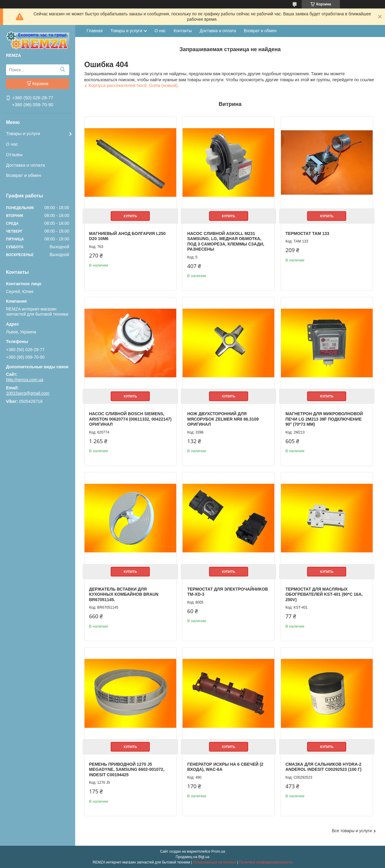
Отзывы (14, 154)
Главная (95, 31)
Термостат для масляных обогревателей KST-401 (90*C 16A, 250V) (324, 594)
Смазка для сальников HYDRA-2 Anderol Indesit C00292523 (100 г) (323, 767)
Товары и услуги (23, 133)
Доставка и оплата (25, 165)
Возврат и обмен (24, 175)
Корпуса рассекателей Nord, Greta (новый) (133, 85)
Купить (130, 216)
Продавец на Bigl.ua (192, 857)
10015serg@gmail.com (28, 393)
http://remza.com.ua (25, 380)
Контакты (183, 31)
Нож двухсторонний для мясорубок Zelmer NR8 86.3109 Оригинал (223, 419)
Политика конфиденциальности (266, 862)
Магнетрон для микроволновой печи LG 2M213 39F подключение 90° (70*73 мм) (324, 419)
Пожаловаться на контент (215, 862)
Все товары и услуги (352, 831)
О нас (12, 144)
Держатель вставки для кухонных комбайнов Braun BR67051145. (124, 594)
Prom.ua (218, 851)
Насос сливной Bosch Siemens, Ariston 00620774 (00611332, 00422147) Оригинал (130, 419)
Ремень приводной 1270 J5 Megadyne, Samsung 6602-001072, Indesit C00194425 (127, 769)
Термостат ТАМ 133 (307, 233)
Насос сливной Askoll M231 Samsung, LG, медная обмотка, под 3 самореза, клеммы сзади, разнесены (226, 241)
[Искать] (62, 70)
